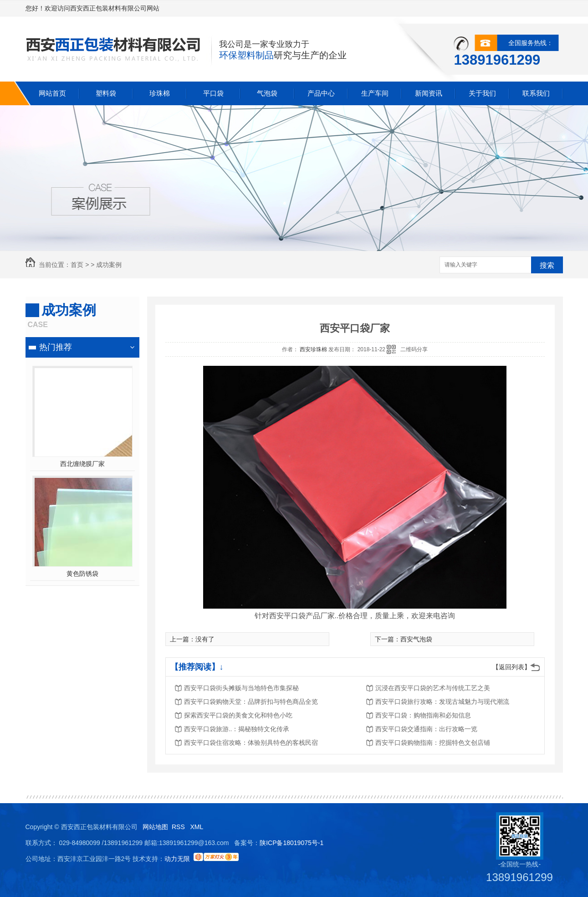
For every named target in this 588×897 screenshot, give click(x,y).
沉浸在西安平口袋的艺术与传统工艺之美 (433, 688)
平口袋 (213, 93)
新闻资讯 (429, 93)
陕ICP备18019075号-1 (291, 843)
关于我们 (482, 93)
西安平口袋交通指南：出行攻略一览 (426, 729)
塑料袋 (106, 93)
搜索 (547, 265)
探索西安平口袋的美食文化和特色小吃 (238, 715)
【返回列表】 (511, 667)
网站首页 (52, 93)
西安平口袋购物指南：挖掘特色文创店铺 (433, 743)
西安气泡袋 (416, 639)
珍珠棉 (160, 93)
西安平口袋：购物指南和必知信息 (423, 715)
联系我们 (536, 93)
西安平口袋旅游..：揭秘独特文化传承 (237, 729)
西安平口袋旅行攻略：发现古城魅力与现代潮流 (442, 702)
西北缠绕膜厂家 (82, 464)
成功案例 (109, 265)
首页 (77, 265)
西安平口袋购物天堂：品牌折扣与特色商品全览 (251, 702)
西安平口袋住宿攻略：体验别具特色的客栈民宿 (251, 743)
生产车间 (375, 93)
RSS (179, 827)
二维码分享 (414, 349)
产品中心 (321, 93)
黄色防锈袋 (82, 574)
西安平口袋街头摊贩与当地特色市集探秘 (241, 688)
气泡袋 (267, 93)
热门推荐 (56, 347)
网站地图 (155, 827)
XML (197, 827)
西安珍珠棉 (314, 349)
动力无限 (177, 859)
